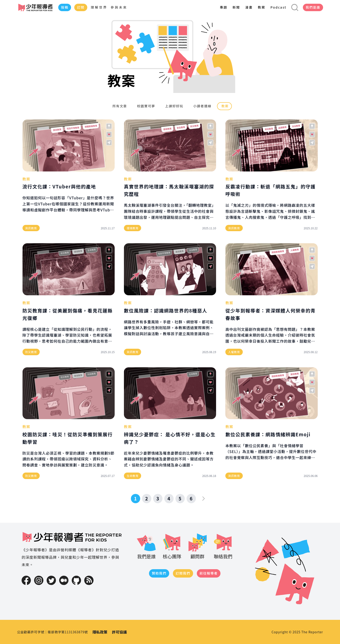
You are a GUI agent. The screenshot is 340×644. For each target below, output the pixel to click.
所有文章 (119, 106)
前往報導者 (209, 573)
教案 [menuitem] (262, 7)
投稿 (65, 7)
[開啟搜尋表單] (295, 7)
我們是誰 (313, 7)
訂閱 (81, 7)
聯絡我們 (223, 546)
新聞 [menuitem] (236, 7)
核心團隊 (172, 546)
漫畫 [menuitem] (249, 7)
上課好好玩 (174, 106)
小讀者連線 (202, 106)
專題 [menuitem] (223, 7)
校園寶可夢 (145, 106)
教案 (224, 106)
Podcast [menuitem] (278, 7)
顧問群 (198, 546)
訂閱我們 (183, 573)
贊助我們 (159, 573)
